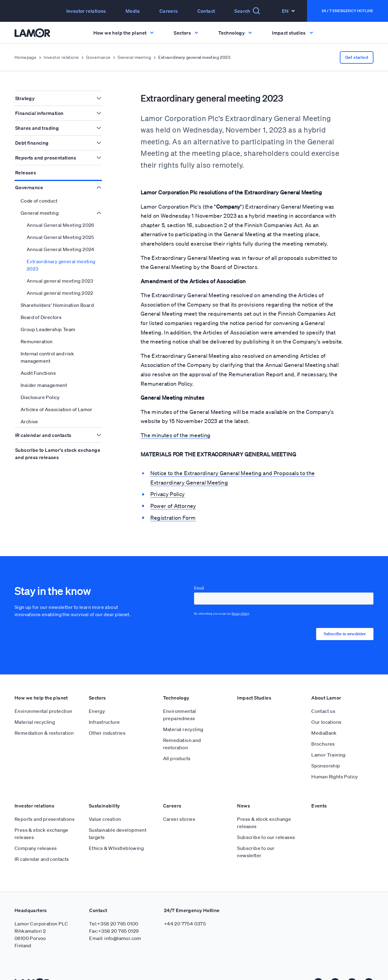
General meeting (134, 57)
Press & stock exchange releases (42, 819)
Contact (206, 11)
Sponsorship (326, 751)
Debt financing (32, 143)
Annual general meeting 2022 (60, 293)
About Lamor (326, 683)
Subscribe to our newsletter (256, 837)
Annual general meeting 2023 (60, 281)
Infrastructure (104, 707)
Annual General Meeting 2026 (60, 225)
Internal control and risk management (47, 357)
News (244, 791)
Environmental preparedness (180, 700)
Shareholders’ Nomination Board (57, 305)
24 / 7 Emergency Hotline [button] (348, 11)
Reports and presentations (46, 158)
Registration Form (173, 518)
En (288, 11)
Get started (357, 57)
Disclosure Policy (40, 397)
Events (319, 791)
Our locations (326, 707)
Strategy (25, 98)
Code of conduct (39, 201)
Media (133, 11)
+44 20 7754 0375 (185, 909)
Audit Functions (38, 373)
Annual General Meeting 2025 (60, 237)
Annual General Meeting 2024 (61, 249)
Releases (26, 173)
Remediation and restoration (182, 729)
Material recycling (35, 707)
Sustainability (104, 791)
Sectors (97, 683)
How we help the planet (41, 683)
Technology (176, 683)
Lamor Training (328, 740)
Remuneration (37, 341)
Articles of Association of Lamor (57, 409)
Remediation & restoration (44, 718)
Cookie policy (251, 968)
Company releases (36, 834)
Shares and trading (37, 128)
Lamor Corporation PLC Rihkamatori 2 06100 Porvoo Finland (41, 920)
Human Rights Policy (335, 762)
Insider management (44, 385)
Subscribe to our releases (266, 823)
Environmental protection (43, 696)
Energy (97, 696)
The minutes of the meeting (176, 435)
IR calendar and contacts (43, 435)
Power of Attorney (173, 506)
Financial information (39, 113)
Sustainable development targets (118, 819)
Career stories (179, 804)
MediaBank (324, 718)
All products (177, 744)
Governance (98, 57)
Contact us (323, 696)
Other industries (107, 718)
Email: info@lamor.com (115, 924)
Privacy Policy (168, 494)
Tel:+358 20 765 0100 (114, 909)
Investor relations (86, 11)
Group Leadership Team (48, 329)
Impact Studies (254, 683)
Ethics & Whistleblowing (116, 834)
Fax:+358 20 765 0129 (114, 916)
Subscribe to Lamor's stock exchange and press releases (58, 454)
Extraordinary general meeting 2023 (61, 265)
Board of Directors (41, 317)
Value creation (105, 804)
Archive (29, 421)
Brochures (323, 729)
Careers (169, 11)
